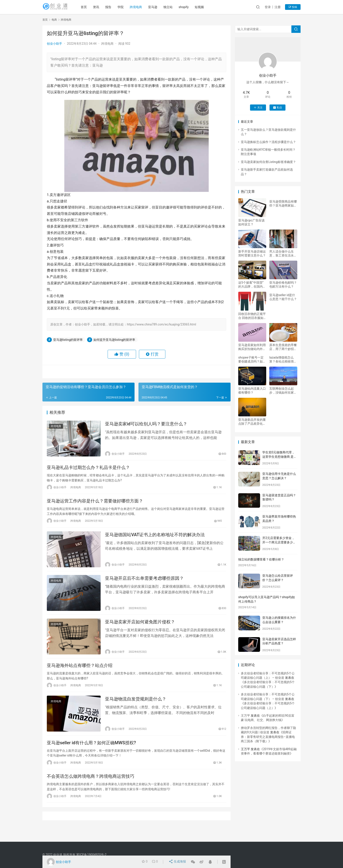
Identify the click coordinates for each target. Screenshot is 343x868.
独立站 (175, 7)
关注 (258, 108)
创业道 (58, 855)
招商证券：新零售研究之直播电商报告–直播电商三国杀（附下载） (268, 737)
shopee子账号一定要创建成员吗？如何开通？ (252, 360)
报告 (115, 7)
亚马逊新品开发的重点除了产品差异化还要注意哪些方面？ (252, 422)
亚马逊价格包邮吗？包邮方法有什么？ (283, 285)
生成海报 (178, 862)
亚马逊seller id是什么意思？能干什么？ (283, 297)
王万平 (245, 716)
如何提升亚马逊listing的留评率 (114, 340)
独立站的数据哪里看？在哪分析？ (261, 559)
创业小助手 (54, 44)
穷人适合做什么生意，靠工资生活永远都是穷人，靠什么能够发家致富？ (283, 254)
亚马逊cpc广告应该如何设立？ (251, 222)
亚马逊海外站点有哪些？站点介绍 (80, 674)
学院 (127, 7)
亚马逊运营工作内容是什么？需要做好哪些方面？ (95, 504)
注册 (278, 7)
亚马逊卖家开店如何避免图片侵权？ (140, 629)
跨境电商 (143, 7)
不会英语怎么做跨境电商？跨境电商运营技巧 (91, 788)
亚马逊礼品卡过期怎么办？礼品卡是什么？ (88, 469)
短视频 (206, 7)
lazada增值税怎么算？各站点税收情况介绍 (283, 360)
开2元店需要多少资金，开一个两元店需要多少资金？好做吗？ (279, 542)
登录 (268, 7)
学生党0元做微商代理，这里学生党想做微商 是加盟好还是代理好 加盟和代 (279, 457)
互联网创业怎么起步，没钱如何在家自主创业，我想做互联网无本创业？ (283, 391)
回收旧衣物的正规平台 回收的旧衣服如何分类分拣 (252, 316)
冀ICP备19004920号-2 (91, 855)
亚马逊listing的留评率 (68, 340)
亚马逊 (159, 7)
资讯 (103, 7)
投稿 (293, 7)
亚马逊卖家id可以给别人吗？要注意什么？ (146, 424)
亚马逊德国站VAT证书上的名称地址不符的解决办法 (155, 539)
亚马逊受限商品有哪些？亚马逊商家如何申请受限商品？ (283, 204)
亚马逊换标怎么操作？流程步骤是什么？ (268, 142)
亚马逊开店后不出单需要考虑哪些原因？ (144, 584)
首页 (91, 7)
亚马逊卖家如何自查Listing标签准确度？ (268, 162)
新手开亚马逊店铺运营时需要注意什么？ (252, 253)
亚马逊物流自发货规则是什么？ (136, 709)
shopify (191, 7)
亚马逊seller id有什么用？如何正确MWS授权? (91, 753)
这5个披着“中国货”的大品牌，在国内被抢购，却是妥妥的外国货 (252, 285)
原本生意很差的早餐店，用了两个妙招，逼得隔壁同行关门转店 (283, 347)
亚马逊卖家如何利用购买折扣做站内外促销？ (252, 347)
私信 (277, 108)
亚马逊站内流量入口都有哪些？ (252, 391)
